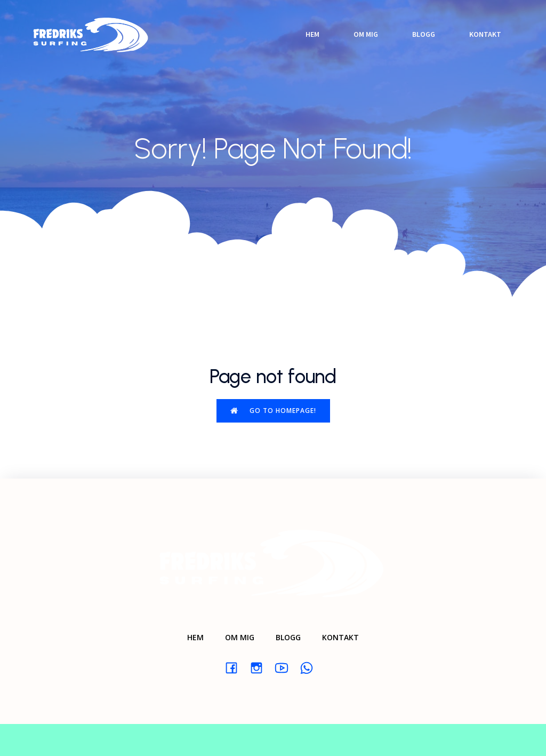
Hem (312, 34)
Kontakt (485, 34)
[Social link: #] (235, 667)
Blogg (424, 34)
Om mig (366, 34)
